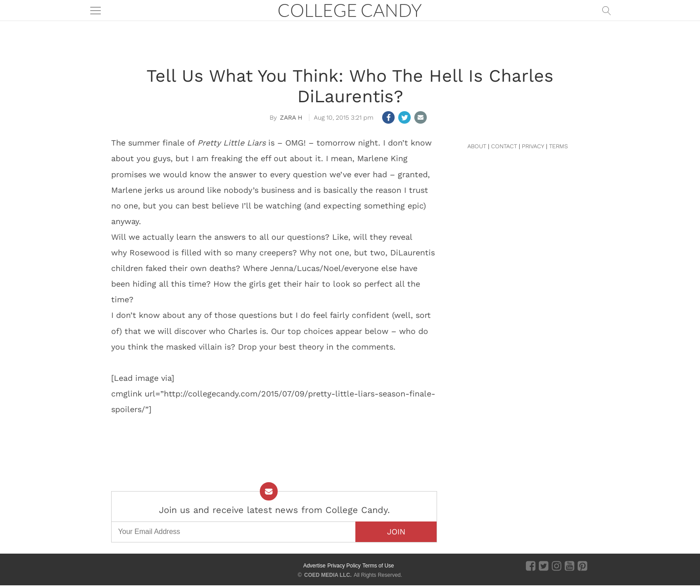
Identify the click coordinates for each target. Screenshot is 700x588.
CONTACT (504, 146)
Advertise (314, 566)
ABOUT (477, 146)
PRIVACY (533, 146)
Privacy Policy (344, 566)
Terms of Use (378, 566)
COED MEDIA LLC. (328, 575)
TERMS (558, 146)
